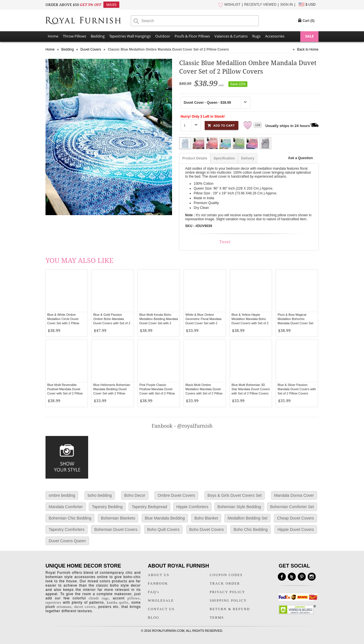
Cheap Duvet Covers (295, 518)
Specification (224, 158)
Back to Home (308, 49)
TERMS (217, 618)
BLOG (154, 618)
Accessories (275, 36)
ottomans (64, 607)
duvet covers (85, 607)
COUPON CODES (226, 575)
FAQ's (154, 592)
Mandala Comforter (66, 507)
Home (53, 36)
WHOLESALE (161, 601)
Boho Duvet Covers (207, 529)
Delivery (248, 158)
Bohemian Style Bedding (239, 507)
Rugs (256, 36)
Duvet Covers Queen (67, 541)
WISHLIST (232, 5)
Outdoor (163, 36)
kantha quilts (117, 603)
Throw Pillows (75, 36)
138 (258, 125)
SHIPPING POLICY (228, 601)
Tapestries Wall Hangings (130, 36)
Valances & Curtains (231, 36)
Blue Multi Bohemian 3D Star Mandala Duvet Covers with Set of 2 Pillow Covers (251, 389)
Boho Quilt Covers (164, 529)
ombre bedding (62, 495)
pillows (133, 598)
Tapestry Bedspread (149, 507)
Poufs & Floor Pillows (192, 36)
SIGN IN (287, 5)
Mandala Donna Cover (294, 495)
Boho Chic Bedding (251, 529)
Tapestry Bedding (107, 507)
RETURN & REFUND (230, 609)
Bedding (98, 36)
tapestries (53, 603)
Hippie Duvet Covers (296, 529)
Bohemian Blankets (118, 518)
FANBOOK (158, 583)
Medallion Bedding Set (247, 518)
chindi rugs (99, 598)
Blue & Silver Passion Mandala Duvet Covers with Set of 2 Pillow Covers (297, 389)
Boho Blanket (206, 518)
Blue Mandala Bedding (165, 518)
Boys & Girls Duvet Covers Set (235, 495)
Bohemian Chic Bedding (70, 518)
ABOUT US (159, 575)
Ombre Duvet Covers (176, 495)
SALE (309, 36)
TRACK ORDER (225, 583)
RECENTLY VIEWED (260, 5)
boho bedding (100, 495)
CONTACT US (161, 609)
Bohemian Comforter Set (292, 507)
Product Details (195, 158)
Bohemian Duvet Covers (116, 529)
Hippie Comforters (192, 507)
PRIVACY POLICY (228, 592)
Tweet (225, 242)
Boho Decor (135, 495)
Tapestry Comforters (67, 529)
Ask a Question (300, 158)
